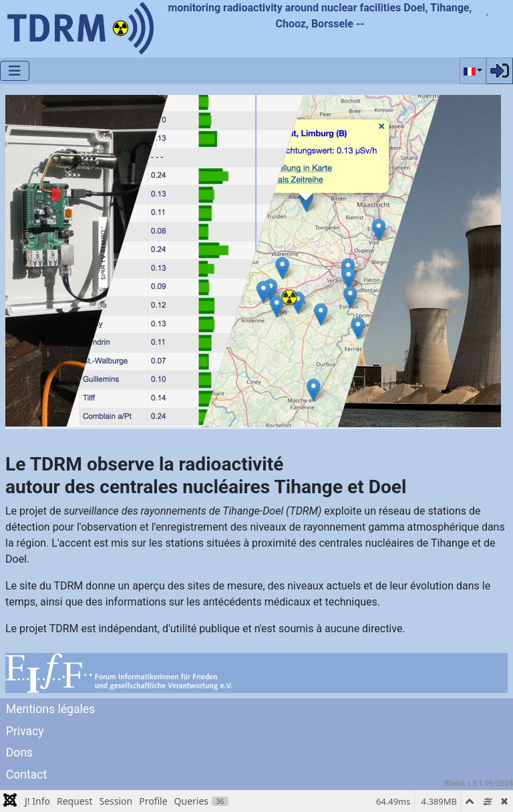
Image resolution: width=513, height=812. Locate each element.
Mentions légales (50, 709)
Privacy (25, 731)
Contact (27, 775)
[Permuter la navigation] (15, 71)
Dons (19, 753)
